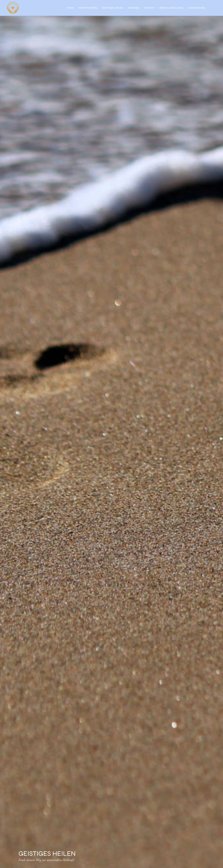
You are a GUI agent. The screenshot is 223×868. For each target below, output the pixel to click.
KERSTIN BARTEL (88, 8)
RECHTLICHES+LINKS (171, 8)
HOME (70, 8)
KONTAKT (149, 8)
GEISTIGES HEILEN (113, 8)
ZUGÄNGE (134, 8)
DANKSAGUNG (196, 8)
